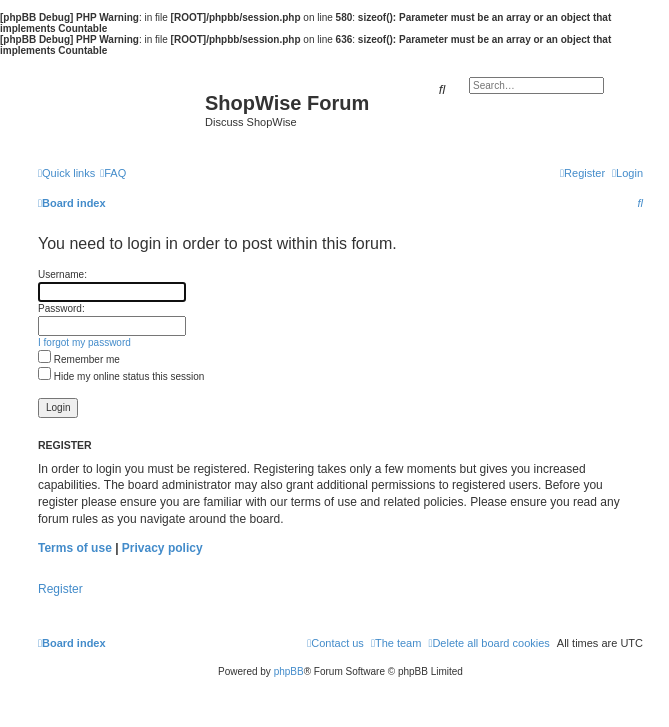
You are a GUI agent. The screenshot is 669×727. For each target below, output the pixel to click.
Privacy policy (162, 548)
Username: (62, 274)
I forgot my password (84, 342)
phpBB (289, 671)
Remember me (79, 359)
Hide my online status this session (121, 376)
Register (60, 589)
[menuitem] (113, 173)
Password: (61, 308)
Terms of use (75, 548)
